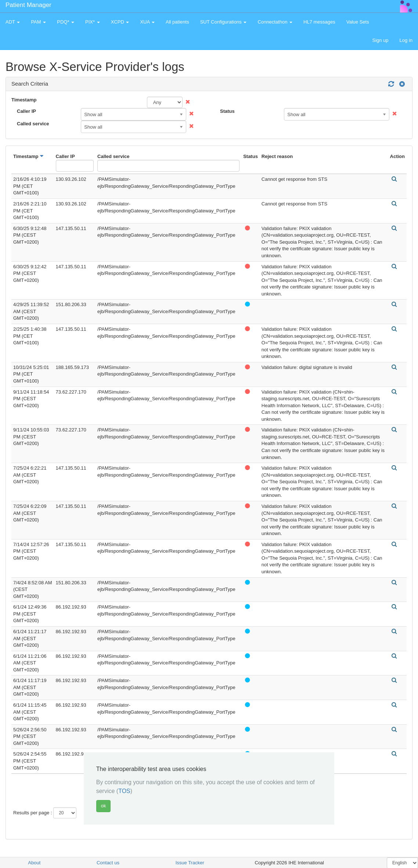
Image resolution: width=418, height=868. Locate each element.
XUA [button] (147, 22)
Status (227, 111)
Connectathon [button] (275, 22)
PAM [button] (38, 22)
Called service (33, 124)
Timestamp (24, 100)
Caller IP (26, 111)
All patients (177, 22)
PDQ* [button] (66, 22)
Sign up (380, 40)
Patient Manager (28, 5)
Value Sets (358, 22)
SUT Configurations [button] (224, 22)
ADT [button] (13, 22)
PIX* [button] (93, 22)
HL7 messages (319, 22)
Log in (406, 40)
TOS (124, 791)
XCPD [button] (120, 22)
